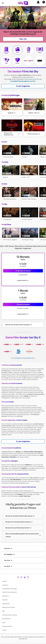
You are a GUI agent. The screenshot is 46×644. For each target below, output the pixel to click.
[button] (38, 2)
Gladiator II (28, 466)
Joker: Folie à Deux (25, 497)
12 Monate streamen (23, 271)
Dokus (35, 79)
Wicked (24, 469)
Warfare (18, 453)
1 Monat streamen (23, 305)
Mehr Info (23, 39)
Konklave (20, 495)
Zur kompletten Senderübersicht (23, 359)
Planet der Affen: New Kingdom (33, 453)
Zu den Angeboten (23, 86)
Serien (26, 79)
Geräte (26, 397)
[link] (11, 152)
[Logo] (23, 3)
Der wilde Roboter (16, 481)
